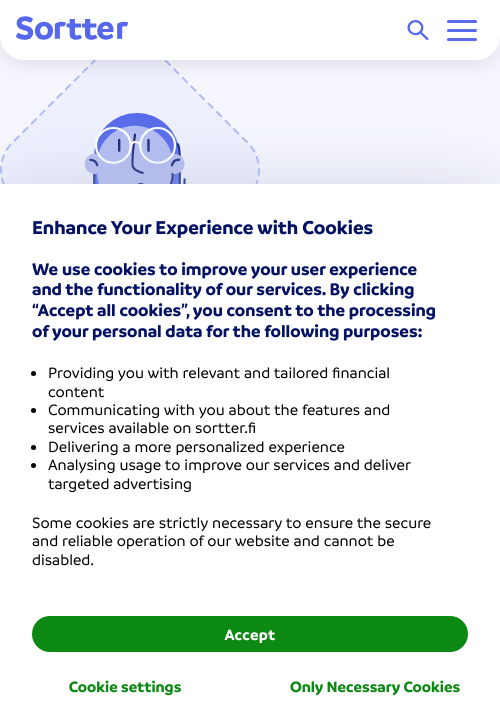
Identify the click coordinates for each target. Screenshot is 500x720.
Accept (249, 634)
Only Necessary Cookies (375, 686)
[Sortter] (72, 29)
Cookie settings (125, 686)
